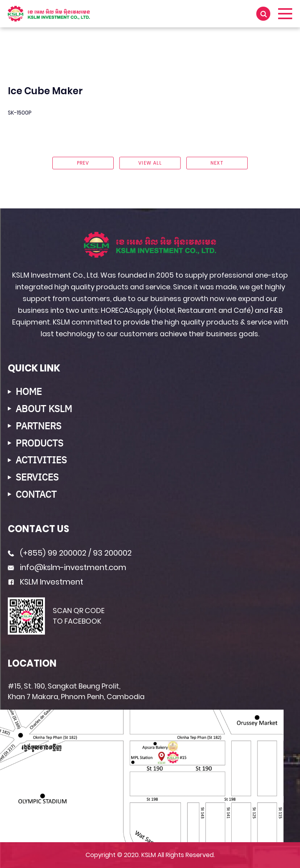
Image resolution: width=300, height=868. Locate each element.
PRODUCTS (39, 443)
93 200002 (112, 553)
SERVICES (37, 477)
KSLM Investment (52, 582)
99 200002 (67, 553)
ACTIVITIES (41, 460)
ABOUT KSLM (44, 409)
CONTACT (36, 494)
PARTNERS (38, 426)
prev (83, 163)
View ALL (150, 163)
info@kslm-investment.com (73, 567)
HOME (29, 392)
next (217, 163)
